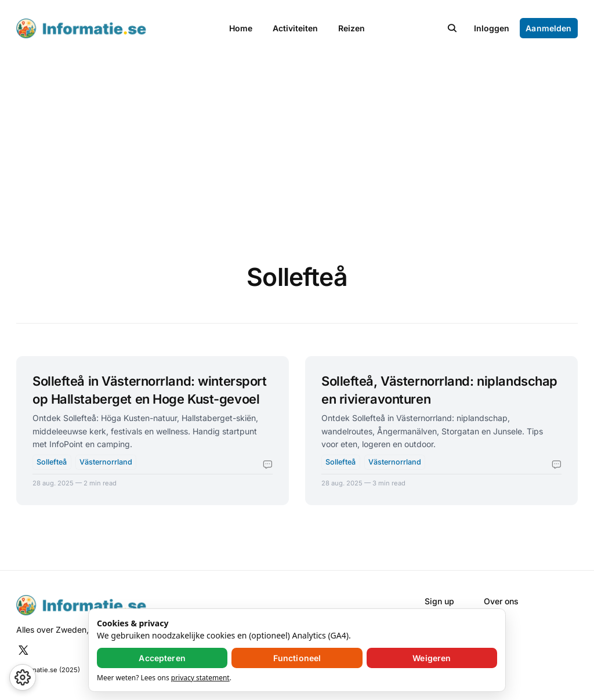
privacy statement (200, 678)
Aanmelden (548, 28)
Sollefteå (52, 462)
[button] (452, 28)
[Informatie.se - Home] (112, 29)
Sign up (439, 601)
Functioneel (297, 658)
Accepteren (162, 658)
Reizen (352, 28)
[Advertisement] (297, 144)
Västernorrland (106, 462)
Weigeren (432, 658)
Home (241, 28)
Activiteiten (295, 28)
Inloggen (492, 28)
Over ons (501, 601)
